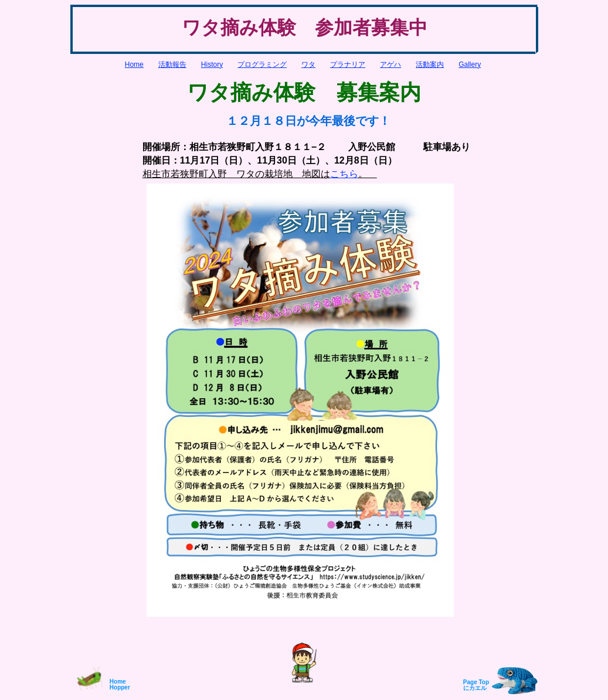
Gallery (470, 64)
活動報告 (172, 64)
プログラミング (262, 64)
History (212, 64)
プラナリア (348, 64)
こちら (344, 174)
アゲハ (390, 64)
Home (134, 64)
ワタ (308, 64)
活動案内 (430, 64)
